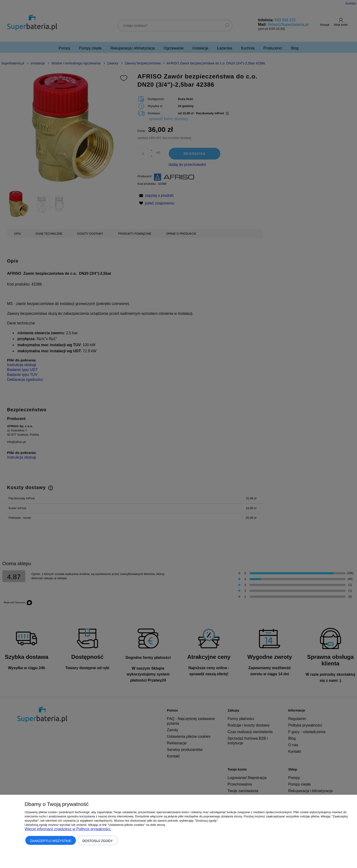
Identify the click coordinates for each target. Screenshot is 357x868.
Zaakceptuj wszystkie (51, 841)
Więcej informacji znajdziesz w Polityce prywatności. (68, 829)
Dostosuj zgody (98, 841)
